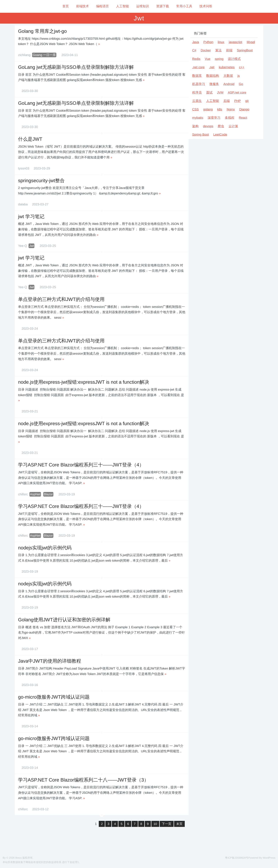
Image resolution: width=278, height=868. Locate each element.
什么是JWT (30, 139)
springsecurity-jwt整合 (41, 181)
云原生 (197, 101)
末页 (179, 824)
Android (229, 84)
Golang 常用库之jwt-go (42, 31)
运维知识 (143, 6)
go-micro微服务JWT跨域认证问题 (54, 697)
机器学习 (199, 84)
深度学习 (214, 118)
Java (196, 42)
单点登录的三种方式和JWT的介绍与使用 (61, 299)
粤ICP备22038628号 (237, 858)
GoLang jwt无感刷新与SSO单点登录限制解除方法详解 (76, 67)
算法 (218, 50)
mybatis (198, 118)
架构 (195, 126)
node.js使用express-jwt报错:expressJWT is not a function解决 (84, 382)
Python (208, 42)
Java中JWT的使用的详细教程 (50, 661)
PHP (237, 101)
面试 (209, 93)
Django (244, 109)
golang (208, 109)
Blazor (48, 494)
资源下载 (163, 6)
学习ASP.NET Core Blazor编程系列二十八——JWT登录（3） (83, 780)
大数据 (228, 76)
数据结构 (213, 76)
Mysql (251, 42)
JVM (220, 93)
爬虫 (221, 126)
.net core (198, 67)
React (243, 118)
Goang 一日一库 (44, 55)
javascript (235, 42)
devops (208, 126)
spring (219, 59)
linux (221, 42)
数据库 (197, 76)
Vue (208, 59)
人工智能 (123, 6)
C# (194, 50)
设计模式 (234, 59)
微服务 (214, 84)
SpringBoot (245, 50)
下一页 (167, 824)
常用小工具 (184, 6)
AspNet (35, 494)
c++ (242, 67)
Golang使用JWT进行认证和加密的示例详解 (64, 620)
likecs (18, 858)
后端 (227, 101)
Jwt (31, 246)
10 (155, 824)
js (239, 76)
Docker (206, 50)
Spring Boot (201, 135)
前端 (229, 50)
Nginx (231, 109)
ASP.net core (237, 93)
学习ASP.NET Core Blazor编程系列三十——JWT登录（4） (81, 465)
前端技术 (82, 6)
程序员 (197, 93)
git (247, 101)
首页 (66, 6)
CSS (195, 109)
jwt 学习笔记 (31, 217)
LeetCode (220, 135)
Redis (196, 59)
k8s (220, 109)
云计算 (233, 126)
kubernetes (227, 67)
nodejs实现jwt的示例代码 (45, 548)
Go (241, 84)
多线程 (230, 118)
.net (212, 67)
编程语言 (102, 6)
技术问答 (206, 6)
